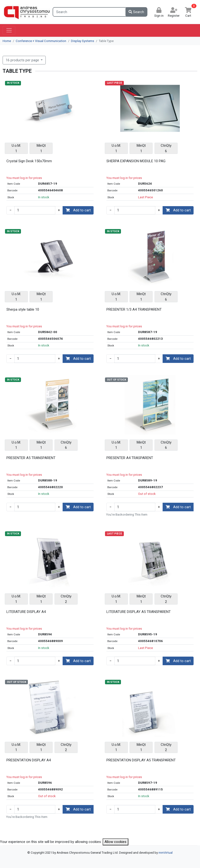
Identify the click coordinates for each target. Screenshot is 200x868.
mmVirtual (166, 853)
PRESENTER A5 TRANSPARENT (31, 458)
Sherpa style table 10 (23, 309)
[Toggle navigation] (9, 31)
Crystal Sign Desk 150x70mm (29, 161)
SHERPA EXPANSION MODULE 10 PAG (136, 161)
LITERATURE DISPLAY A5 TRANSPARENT (139, 612)
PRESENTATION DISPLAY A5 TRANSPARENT (141, 760)
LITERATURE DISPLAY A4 (26, 612)
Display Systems (82, 41)
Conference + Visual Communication (41, 41)
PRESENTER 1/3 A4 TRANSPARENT (134, 309)
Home (7, 41)
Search (136, 12)
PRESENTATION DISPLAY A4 (29, 760)
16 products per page (23, 60)
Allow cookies (115, 842)
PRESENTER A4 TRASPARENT (130, 458)
